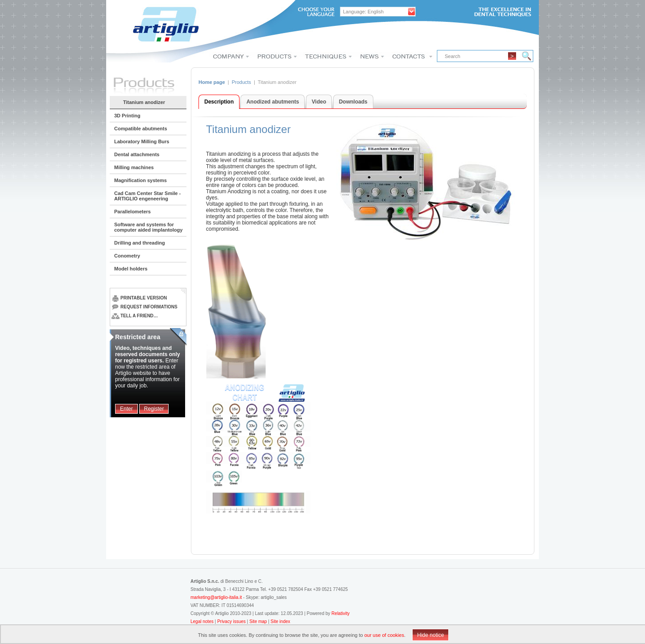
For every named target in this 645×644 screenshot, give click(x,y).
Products (241, 82)
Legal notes (203, 621)
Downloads (353, 102)
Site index (281, 621)
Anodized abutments (273, 102)
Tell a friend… (135, 316)
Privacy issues (232, 621)
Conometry (127, 256)
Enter (126, 409)
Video (319, 102)
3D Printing (127, 116)
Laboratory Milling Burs (142, 141)
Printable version (139, 298)
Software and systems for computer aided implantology (148, 227)
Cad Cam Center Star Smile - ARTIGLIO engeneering (147, 196)
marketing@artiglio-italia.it (216, 597)
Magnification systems (141, 180)
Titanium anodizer (144, 102)
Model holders (131, 269)
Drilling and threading (140, 243)
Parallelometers (132, 212)
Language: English (363, 12)
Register (154, 409)
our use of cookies (384, 635)
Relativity (341, 613)
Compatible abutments (141, 129)
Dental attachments (137, 154)
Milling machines (134, 167)
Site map (258, 621)
